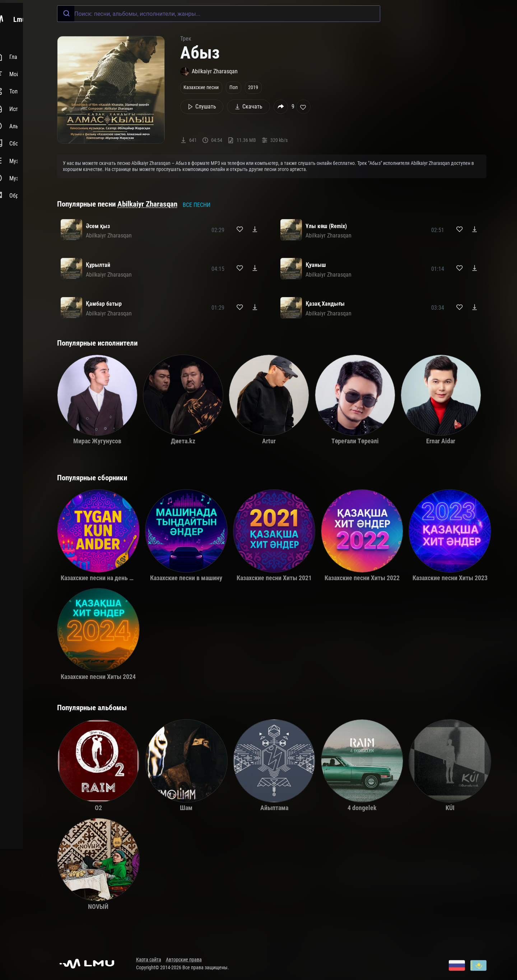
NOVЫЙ (98, 907)
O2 (98, 808)
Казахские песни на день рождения (109, 578)
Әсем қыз (98, 226)
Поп (234, 87)
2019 (253, 87)
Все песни (197, 205)
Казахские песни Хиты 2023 (450, 578)
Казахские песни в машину (186, 578)
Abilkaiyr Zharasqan (147, 204)
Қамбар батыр (104, 304)
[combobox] (219, 14)
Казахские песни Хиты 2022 (362, 578)
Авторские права (184, 960)
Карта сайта (149, 960)
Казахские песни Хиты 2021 (274, 578)
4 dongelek (362, 808)
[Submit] (66, 14)
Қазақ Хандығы (325, 304)
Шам (186, 808)
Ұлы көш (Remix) (326, 226)
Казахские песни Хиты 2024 (98, 677)
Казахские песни (201, 87)
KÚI (450, 808)
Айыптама (274, 808)
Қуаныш (316, 265)
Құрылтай (98, 265)
